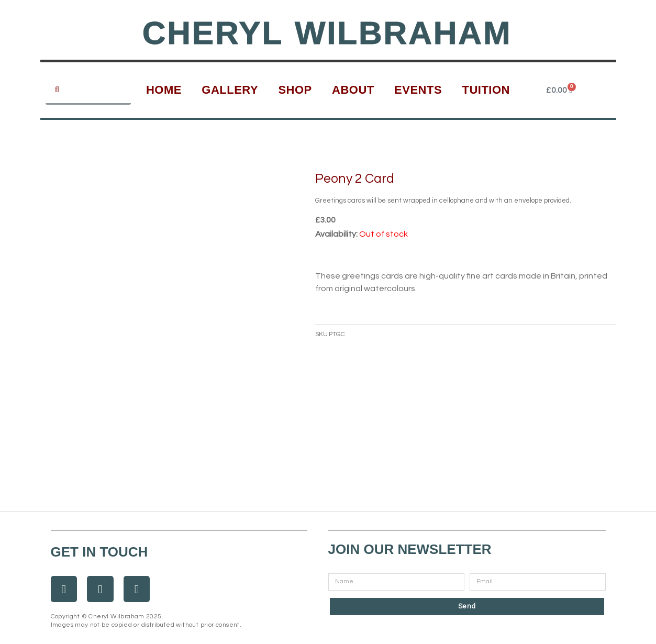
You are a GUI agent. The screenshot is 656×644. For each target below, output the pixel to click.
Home (164, 90)
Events (418, 90)
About (353, 90)
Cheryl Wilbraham (327, 33)
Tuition (486, 90)
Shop (295, 90)
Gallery (230, 90)
